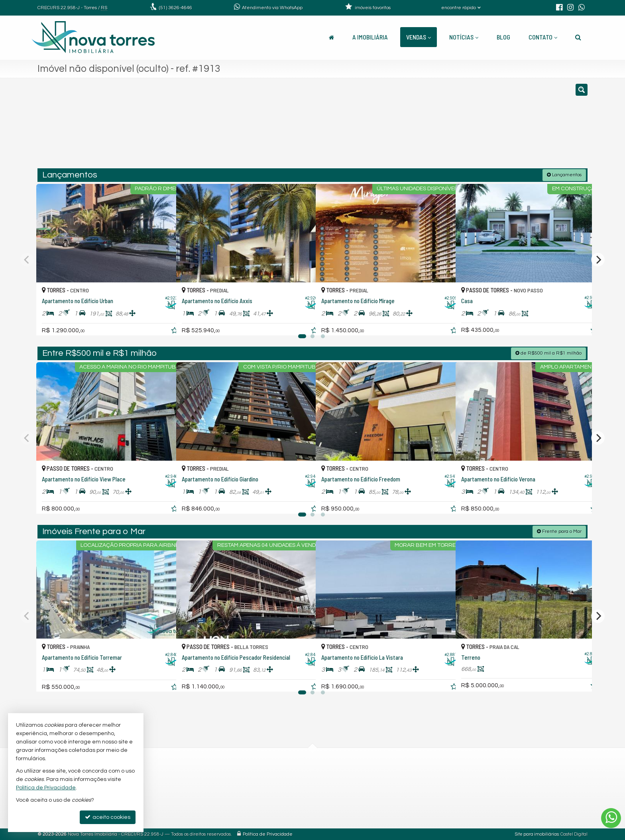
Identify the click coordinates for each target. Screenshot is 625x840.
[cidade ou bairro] (401, 127)
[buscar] (475, 127)
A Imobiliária (370, 37)
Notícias (464, 37)
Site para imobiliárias (537, 834)
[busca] (578, 37)
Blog (503, 37)
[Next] (598, 259)
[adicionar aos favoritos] (161, 322)
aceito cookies (108, 817)
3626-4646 (176, 8)
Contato (543, 37)
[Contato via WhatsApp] (611, 818)
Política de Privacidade (268, 834)
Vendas (419, 37)
